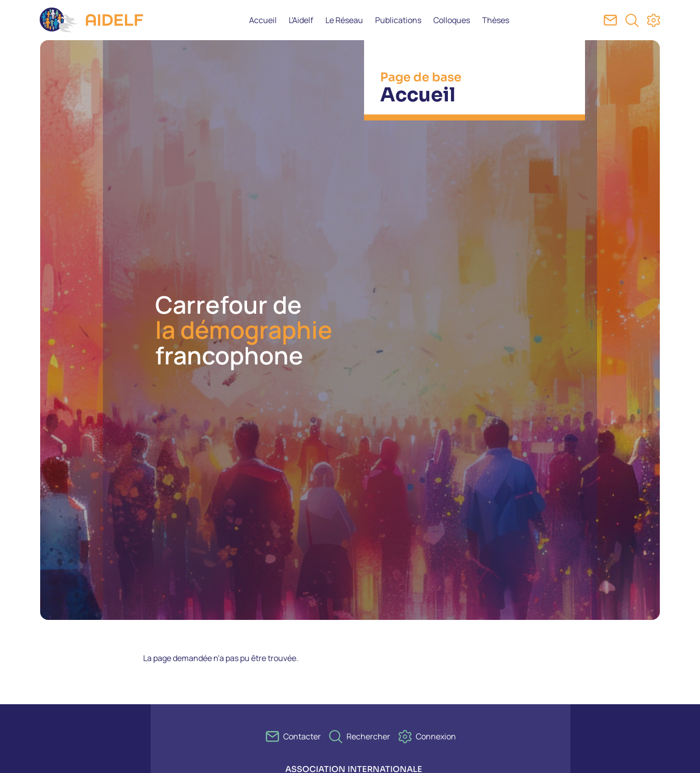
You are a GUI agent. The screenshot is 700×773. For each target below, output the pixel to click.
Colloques (452, 20)
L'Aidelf (301, 20)
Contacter (302, 736)
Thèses (496, 20)
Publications (398, 20)
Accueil (263, 20)
